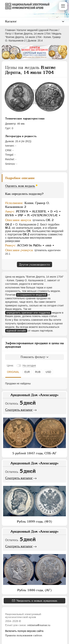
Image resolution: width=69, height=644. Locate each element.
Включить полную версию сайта (24, 631)
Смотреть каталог (19, 410)
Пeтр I (9, 34)
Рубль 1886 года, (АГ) (34, 590)
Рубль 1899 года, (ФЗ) (34, 521)
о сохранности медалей (32, 295)
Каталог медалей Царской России (37, 30)
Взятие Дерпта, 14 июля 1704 (32, 34)
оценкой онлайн (16, 331)
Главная (10, 30)
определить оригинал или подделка (28, 313)
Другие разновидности (34, 264)
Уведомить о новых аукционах (37, 601)
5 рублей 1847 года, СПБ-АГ (34, 453)
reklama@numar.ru (39, 625)
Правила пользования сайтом (24, 635)
